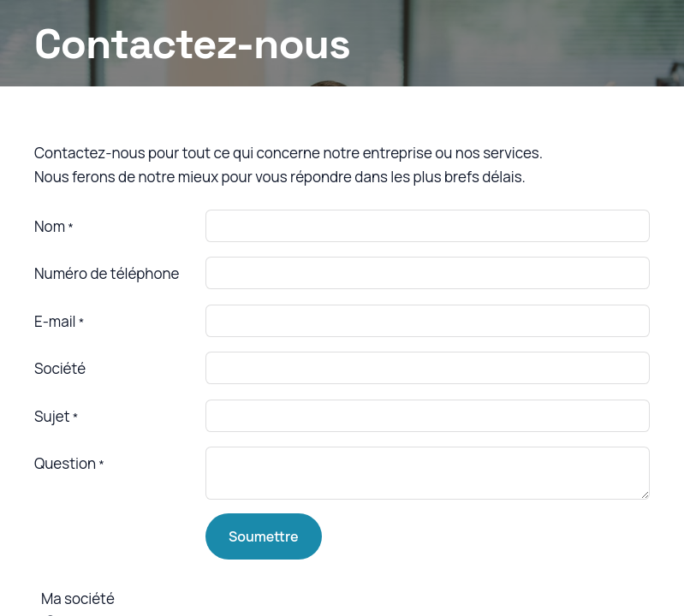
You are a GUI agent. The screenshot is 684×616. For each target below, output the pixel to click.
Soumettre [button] (264, 536)
